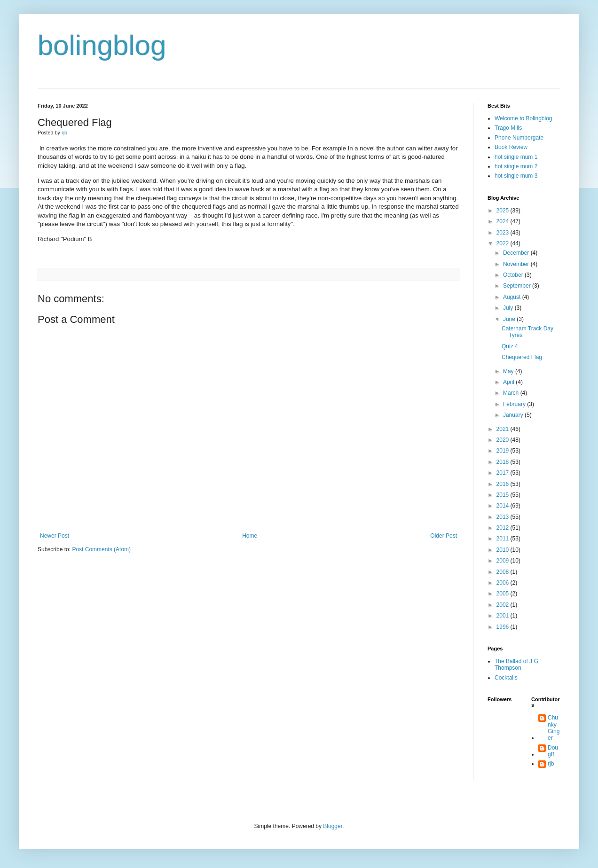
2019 (504, 451)
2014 (504, 506)
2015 (504, 495)
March (512, 393)
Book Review (511, 147)
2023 (504, 233)
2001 (504, 616)
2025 (504, 211)
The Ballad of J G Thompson (516, 665)
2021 (504, 429)
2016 (504, 484)
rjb (551, 764)
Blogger (333, 826)
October (514, 275)
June (510, 319)
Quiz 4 (510, 346)
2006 (504, 583)
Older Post (444, 536)
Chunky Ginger (554, 728)
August (513, 297)
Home (250, 536)
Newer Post (55, 536)
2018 (504, 462)
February (515, 404)
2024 (504, 221)
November (517, 264)
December (517, 253)
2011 (504, 539)
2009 (504, 561)
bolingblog (102, 45)
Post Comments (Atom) (101, 549)
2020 (504, 440)
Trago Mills (508, 128)
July (509, 308)
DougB (553, 751)
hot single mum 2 (516, 166)
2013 (504, 517)
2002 (504, 605)
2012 (504, 528)
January (514, 415)
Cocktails (506, 678)
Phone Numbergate (519, 138)
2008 (504, 572)
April (509, 382)
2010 (504, 550)
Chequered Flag (522, 357)
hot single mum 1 (516, 157)
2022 (504, 243)
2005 (504, 594)
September (518, 286)
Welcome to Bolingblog (523, 118)
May (509, 371)
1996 (504, 627)
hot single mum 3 (516, 176)
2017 (504, 473)
